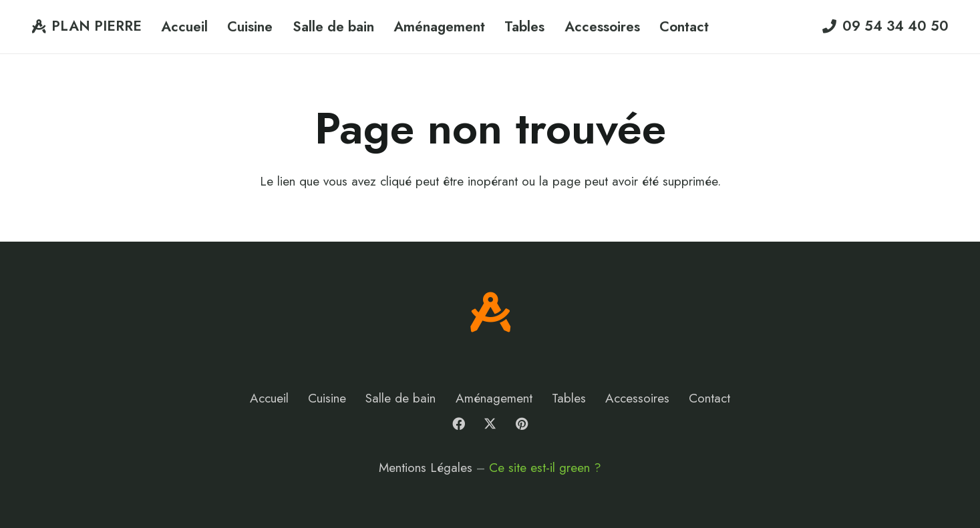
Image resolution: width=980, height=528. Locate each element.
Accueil (269, 398)
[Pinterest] (522, 424)
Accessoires (637, 398)
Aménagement (494, 398)
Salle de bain (400, 398)
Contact (709, 398)
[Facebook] (458, 424)
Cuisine (327, 398)
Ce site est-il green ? (545, 468)
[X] (490, 424)
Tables (569, 398)
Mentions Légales (426, 468)
